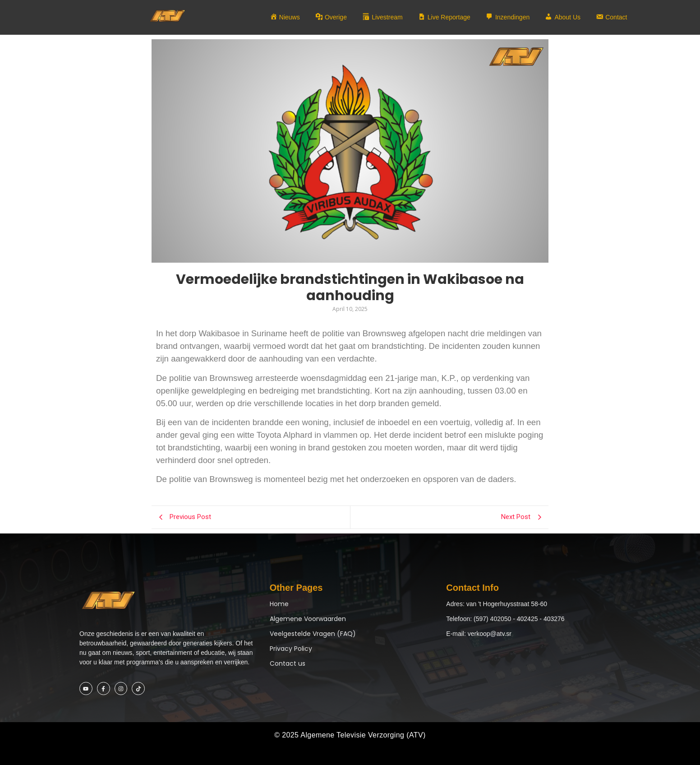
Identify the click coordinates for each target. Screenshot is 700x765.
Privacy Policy (291, 649)
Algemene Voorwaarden (308, 619)
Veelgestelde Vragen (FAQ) (313, 634)
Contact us (288, 663)
